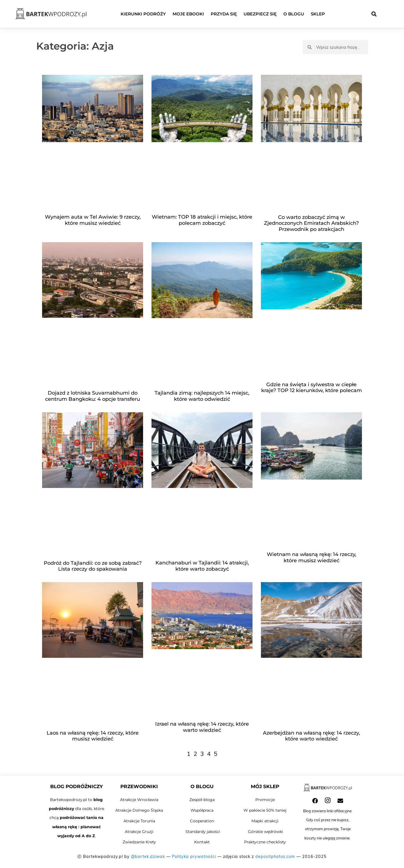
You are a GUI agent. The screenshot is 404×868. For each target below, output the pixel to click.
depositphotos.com (275, 857)
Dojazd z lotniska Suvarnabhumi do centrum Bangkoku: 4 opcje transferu (93, 396)
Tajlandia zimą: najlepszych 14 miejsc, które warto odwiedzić (202, 396)
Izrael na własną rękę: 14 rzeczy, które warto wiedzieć (202, 727)
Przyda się (224, 14)
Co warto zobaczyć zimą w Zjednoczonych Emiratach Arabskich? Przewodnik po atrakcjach (311, 223)
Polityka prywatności (194, 857)
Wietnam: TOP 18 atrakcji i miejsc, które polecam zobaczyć (202, 220)
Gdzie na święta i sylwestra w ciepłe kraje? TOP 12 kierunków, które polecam (312, 388)
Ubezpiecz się (260, 14)
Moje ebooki (188, 14)
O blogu (294, 14)
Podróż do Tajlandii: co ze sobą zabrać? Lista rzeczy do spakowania (93, 566)
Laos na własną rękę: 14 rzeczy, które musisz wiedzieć (93, 736)
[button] (374, 14)
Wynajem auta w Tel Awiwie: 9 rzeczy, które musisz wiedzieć (93, 220)
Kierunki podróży (143, 14)
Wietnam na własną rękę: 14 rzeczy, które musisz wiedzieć (312, 557)
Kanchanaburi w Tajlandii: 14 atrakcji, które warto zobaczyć (202, 566)
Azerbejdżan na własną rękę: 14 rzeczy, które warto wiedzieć (311, 736)
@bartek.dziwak (148, 857)
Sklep (318, 14)
